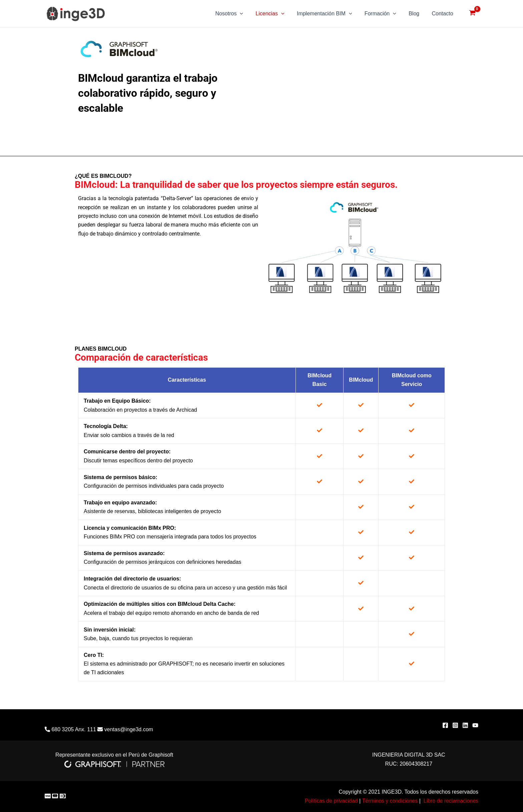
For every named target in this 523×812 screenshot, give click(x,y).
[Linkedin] (465, 725)
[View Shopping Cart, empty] (472, 14)
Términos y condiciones (389, 801)
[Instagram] (455, 725)
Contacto (443, 14)
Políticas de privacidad (330, 801)
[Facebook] (445, 725)
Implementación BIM (331, 14)
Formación (385, 14)
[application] (250, 14)
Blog (417, 14)
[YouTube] (475, 725)
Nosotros (239, 14)
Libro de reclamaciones (451, 801)
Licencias (278, 14)
